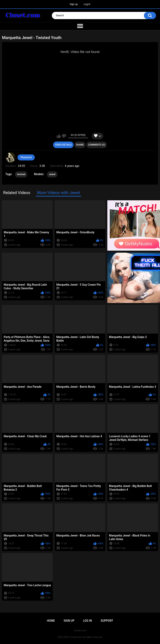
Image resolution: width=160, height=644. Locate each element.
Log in (87, 4)
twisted (21, 174)
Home (51, 621)
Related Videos (17, 193)
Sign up (74, 4)
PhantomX (26, 157)
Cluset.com (76, 637)
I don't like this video (64, 136)
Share (80, 145)
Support (107, 621)
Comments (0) (97, 145)
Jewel (52, 174)
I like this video (59, 136)
